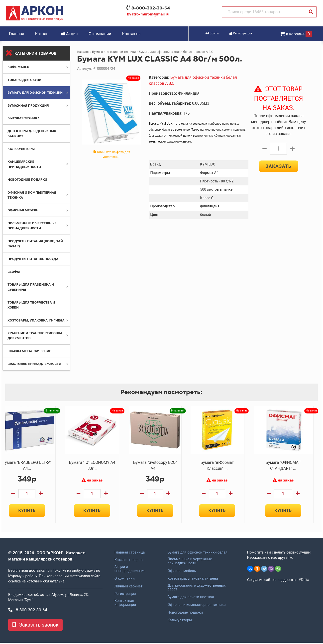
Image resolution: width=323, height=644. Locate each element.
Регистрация (125, 595)
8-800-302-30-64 (151, 8)
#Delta (304, 581)
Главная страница (130, 554)
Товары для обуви (24, 80)
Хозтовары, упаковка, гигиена (36, 320)
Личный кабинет (128, 588)
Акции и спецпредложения (130, 570)
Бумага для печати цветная (191, 599)
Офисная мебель (23, 210)
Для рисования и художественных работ (196, 589)
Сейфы (14, 272)
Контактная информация (125, 604)
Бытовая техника (23, 118)
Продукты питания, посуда (33, 259)
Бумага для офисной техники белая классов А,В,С (176, 52)
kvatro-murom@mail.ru (148, 14)
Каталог (43, 34)
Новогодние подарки (27, 179)
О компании (100, 34)
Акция (69, 34)
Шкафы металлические (29, 351)
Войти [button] (212, 33)
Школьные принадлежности (34, 364)
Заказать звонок (35, 626)
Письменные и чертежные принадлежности (190, 563)
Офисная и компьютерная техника (196, 606)
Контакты (131, 34)
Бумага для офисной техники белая (197, 554)
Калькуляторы (21, 149)
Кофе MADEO (18, 67)
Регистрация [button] (241, 33)
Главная (17, 34)
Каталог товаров (129, 562)
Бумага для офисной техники (35, 92)
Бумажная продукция (28, 105)
